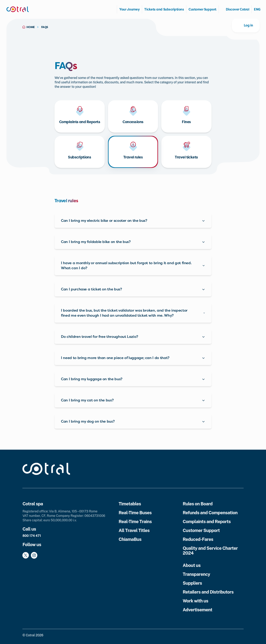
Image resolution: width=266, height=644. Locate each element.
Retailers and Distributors (208, 592)
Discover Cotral (238, 9)
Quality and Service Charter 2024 (210, 551)
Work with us (195, 601)
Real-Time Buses (135, 513)
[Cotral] (18, 9)
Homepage (113, 9)
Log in (248, 25)
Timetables (130, 504)
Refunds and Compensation (210, 513)
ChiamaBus (130, 539)
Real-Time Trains (135, 521)
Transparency (196, 574)
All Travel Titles (134, 530)
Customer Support (202, 9)
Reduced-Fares (198, 539)
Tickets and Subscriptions (164, 9)
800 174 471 (32, 536)
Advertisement (197, 610)
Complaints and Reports (207, 521)
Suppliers (192, 583)
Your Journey (129, 9)
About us (192, 565)
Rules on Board (198, 504)
